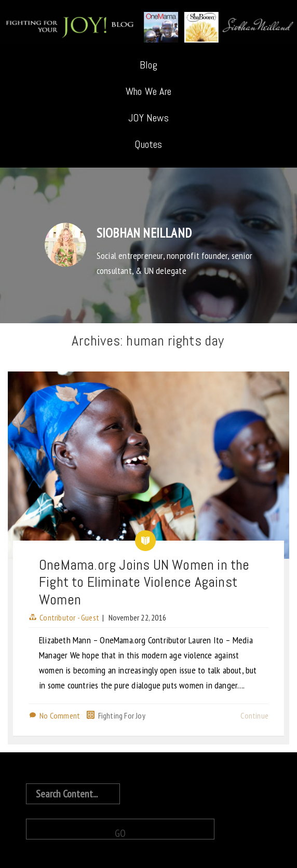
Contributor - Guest (69, 617)
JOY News (148, 118)
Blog (148, 65)
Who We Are (148, 91)
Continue (254, 715)
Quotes (148, 144)
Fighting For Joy (122, 715)
